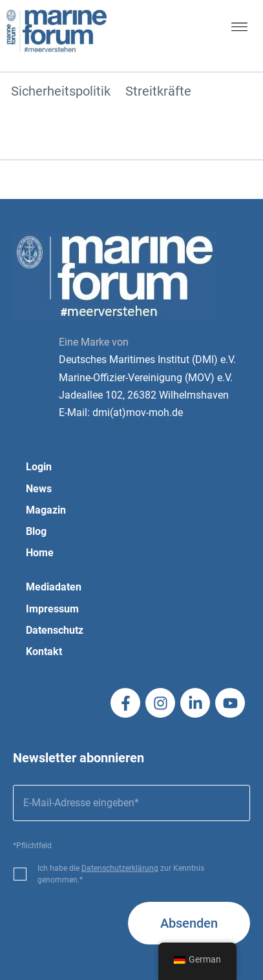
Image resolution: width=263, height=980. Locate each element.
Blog (36, 531)
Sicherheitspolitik (61, 92)
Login (39, 467)
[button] (239, 30)
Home (40, 553)
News (39, 489)
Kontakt (44, 652)
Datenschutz (55, 630)
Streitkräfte (158, 92)
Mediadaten (54, 587)
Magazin (46, 510)
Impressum (52, 609)
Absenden (189, 923)
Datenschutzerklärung (120, 868)
